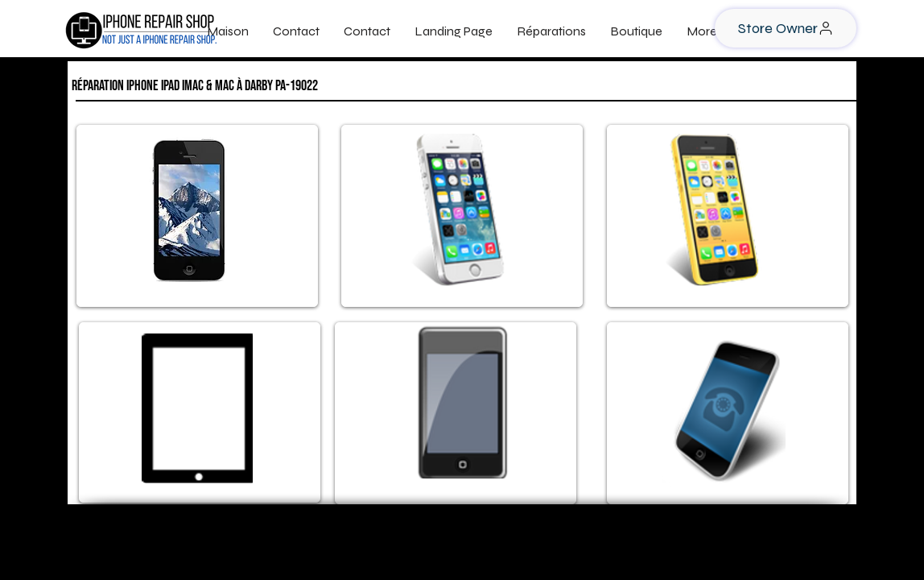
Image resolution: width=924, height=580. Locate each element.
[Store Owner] (786, 28)
